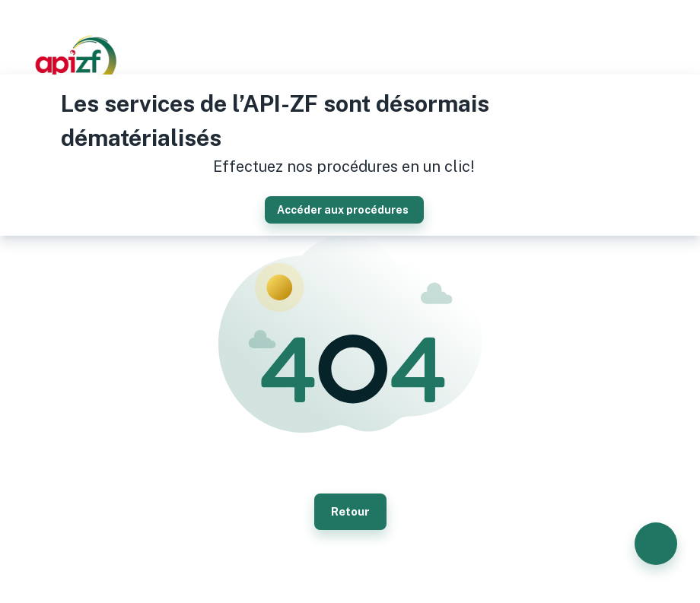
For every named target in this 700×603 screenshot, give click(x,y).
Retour (350, 512)
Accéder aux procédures (344, 210)
